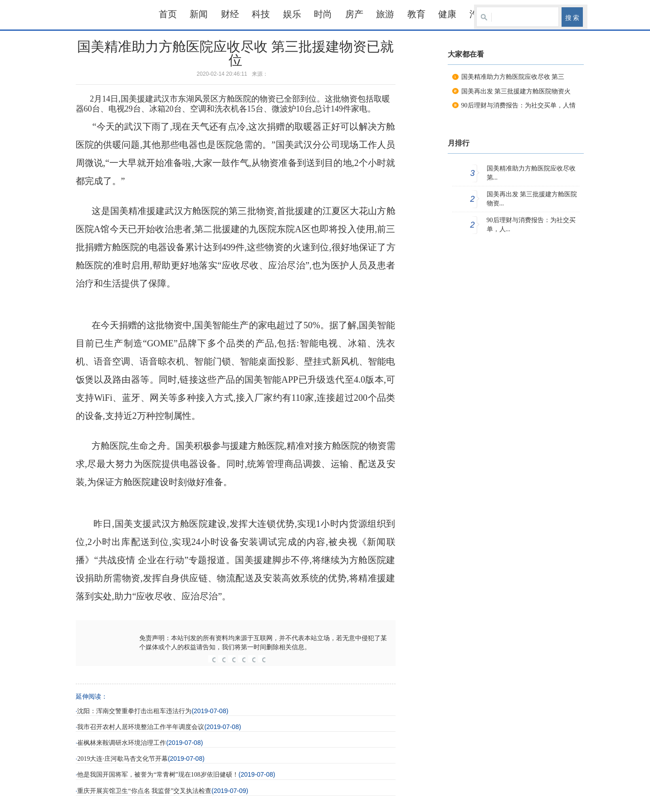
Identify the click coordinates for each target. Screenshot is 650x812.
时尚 (323, 14)
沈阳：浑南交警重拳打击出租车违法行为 (134, 711)
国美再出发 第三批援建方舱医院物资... (532, 199)
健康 (447, 14)
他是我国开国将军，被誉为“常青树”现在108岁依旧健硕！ (158, 775)
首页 (168, 14)
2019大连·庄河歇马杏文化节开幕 (122, 759)
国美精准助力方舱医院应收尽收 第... (531, 173)
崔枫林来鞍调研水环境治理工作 (122, 743)
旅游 (385, 14)
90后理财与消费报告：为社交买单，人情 (518, 105)
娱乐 (292, 14)
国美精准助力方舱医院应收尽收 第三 (513, 77)
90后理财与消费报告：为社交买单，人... (531, 225)
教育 (416, 14)
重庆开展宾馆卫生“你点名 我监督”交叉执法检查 (144, 791)
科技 (261, 14)
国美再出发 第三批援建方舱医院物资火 (516, 91)
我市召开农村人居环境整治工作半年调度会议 (141, 727)
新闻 (199, 14)
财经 (230, 14)
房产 (354, 14)
